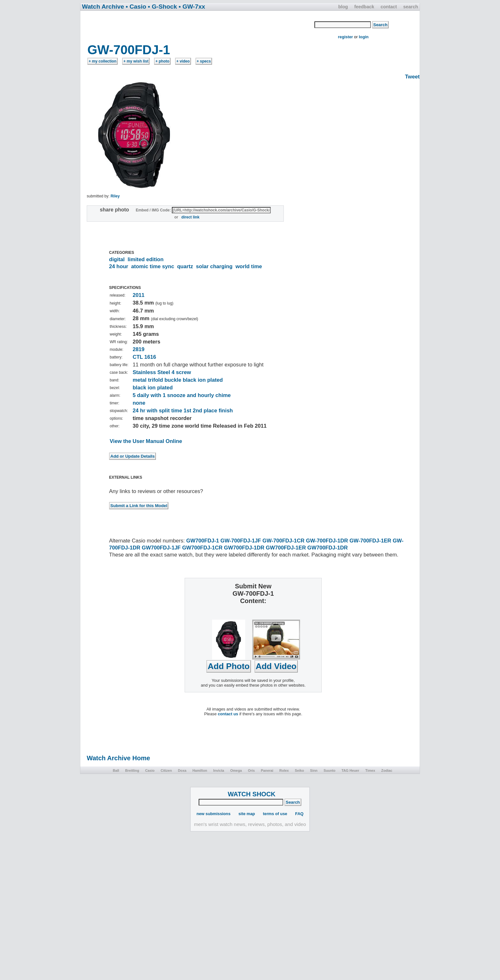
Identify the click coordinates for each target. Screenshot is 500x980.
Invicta (219, 770)
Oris (251, 770)
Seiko (300, 770)
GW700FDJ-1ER (286, 548)
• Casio (136, 7)
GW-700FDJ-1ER (370, 541)
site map (247, 814)
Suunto (330, 770)
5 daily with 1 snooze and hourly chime (182, 395)
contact (389, 7)
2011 (139, 295)
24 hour (119, 266)
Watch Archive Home (118, 758)
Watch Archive (103, 7)
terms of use (275, 814)
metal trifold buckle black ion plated (178, 380)
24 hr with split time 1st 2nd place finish (183, 411)
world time (249, 266)
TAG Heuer (350, 770)
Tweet (412, 77)
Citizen (166, 770)
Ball (116, 770)
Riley (115, 196)
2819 (139, 349)
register (346, 37)
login (364, 37)
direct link (191, 217)
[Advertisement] (198, 26)
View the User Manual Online (146, 441)
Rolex (284, 770)
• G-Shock (162, 7)
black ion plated (153, 388)
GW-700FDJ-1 (129, 50)
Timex (370, 770)
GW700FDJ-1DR (244, 548)
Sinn (314, 770)
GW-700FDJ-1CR (283, 541)
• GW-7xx (192, 7)
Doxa (182, 770)
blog (343, 7)
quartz (185, 266)
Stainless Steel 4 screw (162, 372)
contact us (228, 714)
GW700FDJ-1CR (202, 548)
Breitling (132, 770)
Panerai (267, 770)
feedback (364, 7)
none (139, 403)
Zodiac (387, 770)
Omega (236, 770)
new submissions (213, 814)
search (411, 7)
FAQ (299, 814)
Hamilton (200, 770)
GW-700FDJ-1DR (327, 541)
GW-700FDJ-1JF (241, 541)
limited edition (146, 259)
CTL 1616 (144, 357)
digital (117, 259)
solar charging (214, 266)
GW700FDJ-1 (203, 541)
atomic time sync (153, 266)
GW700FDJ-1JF (161, 548)
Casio (150, 770)
